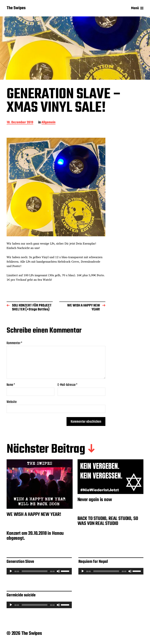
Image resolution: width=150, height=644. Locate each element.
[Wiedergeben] (11, 571)
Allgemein (48, 123)
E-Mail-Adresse (68, 385)
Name (11, 385)
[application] (39, 571)
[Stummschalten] (58, 571)
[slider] (35, 571)
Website (12, 402)
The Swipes (16, 8)
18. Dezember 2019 (20, 123)
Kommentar (14, 343)
